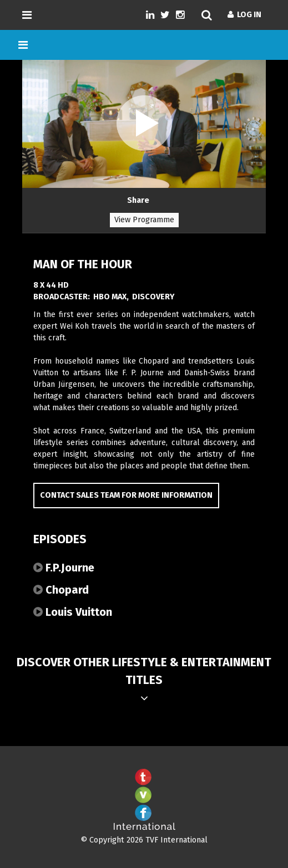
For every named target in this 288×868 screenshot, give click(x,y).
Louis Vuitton (73, 612)
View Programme (144, 220)
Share (138, 200)
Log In (244, 15)
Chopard (61, 590)
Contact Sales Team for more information (126, 495)
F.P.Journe (64, 568)
